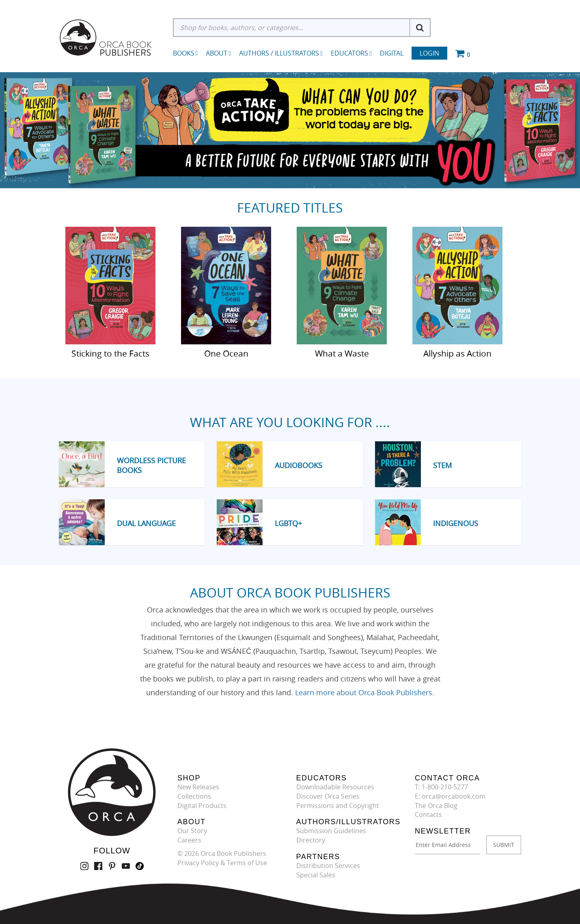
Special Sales (316, 875)
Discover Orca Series (328, 796)
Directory (311, 840)
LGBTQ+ (288, 523)
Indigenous (456, 523)
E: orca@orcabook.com (450, 796)
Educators (351, 53)
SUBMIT (504, 845)
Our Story (192, 831)
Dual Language (146, 523)
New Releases (198, 787)
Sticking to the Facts (110, 353)
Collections (194, 796)
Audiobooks (299, 465)
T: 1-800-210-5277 (441, 787)
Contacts (428, 814)
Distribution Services (328, 866)
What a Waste (342, 353)
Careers (189, 840)
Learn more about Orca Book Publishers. (365, 692)
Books (184, 53)
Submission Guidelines (331, 831)
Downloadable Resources (335, 787)
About (218, 53)
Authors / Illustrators (281, 53)
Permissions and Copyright (338, 806)
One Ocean (226, 353)
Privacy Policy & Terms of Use (222, 863)
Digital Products (202, 806)
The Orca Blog (436, 806)
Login (429, 53)
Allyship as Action (457, 353)
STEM (442, 465)
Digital (392, 53)
